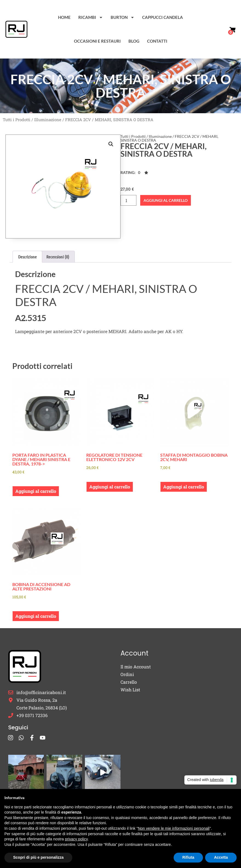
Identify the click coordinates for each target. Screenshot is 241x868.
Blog (134, 41)
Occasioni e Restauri (97, 41)
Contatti (157, 41)
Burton (123, 17)
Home (64, 17)
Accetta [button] (221, 857)
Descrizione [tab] (27, 257)
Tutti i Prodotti (17, 120)
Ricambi (91, 17)
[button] (111, 144)
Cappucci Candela (163, 17)
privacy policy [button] (76, 839)
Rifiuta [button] (188, 857)
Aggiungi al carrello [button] (36, 491)
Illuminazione (48, 120)
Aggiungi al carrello (166, 200)
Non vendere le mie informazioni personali (173, 828)
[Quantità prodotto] (128, 200)
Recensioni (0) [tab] (58, 257)
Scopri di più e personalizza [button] (38, 857)
